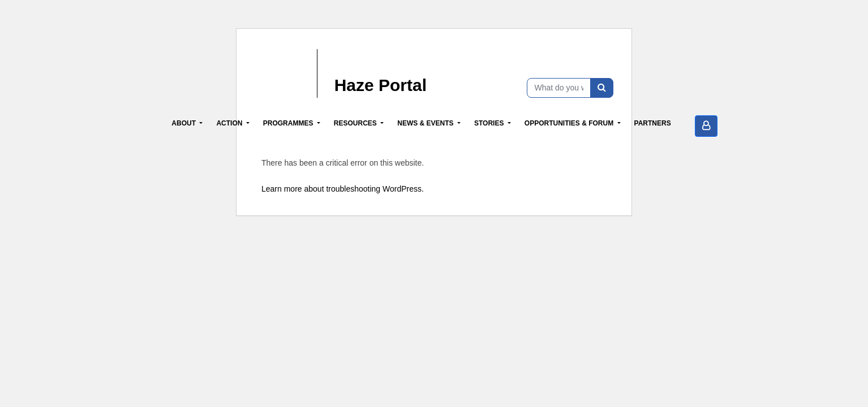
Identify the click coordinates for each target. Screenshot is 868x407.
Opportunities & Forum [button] (570, 123)
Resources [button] (356, 123)
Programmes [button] (289, 123)
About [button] (184, 123)
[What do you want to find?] (559, 88)
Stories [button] (490, 123)
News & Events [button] (426, 123)
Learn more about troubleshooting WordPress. (343, 189)
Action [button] (230, 123)
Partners (653, 123)
